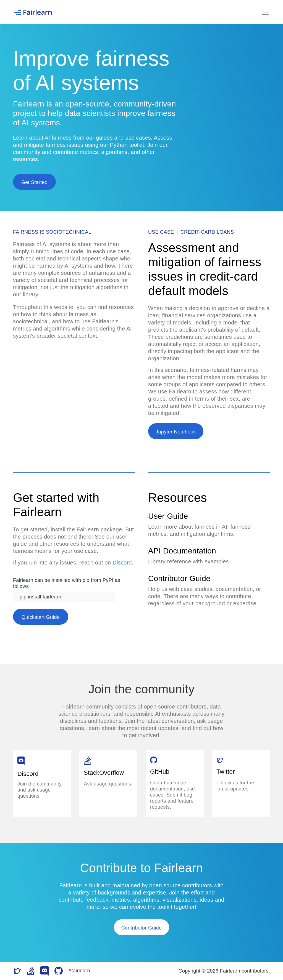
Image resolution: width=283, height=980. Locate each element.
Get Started (34, 182)
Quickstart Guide (41, 617)
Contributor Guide (142, 928)
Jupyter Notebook (176, 432)
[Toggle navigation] (265, 12)
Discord (122, 563)
